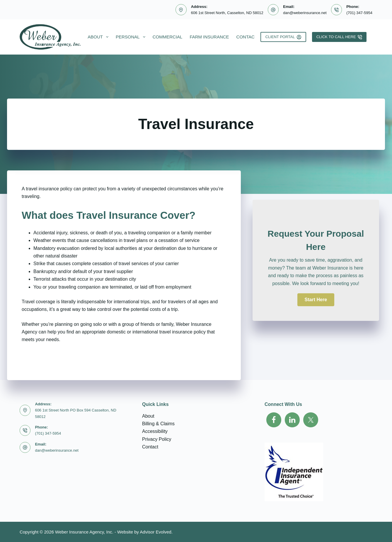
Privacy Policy (157, 439)
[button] (316, 300)
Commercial (168, 37)
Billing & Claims (158, 424)
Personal (132, 37)
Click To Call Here (339, 37)
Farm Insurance (209, 37)
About (99, 37)
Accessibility (155, 431)
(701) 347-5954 (359, 13)
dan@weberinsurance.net (305, 13)
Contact (251, 37)
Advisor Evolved (156, 532)
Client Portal (283, 37)
